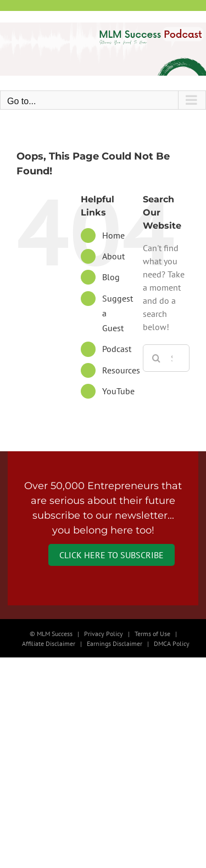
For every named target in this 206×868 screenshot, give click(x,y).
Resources (121, 370)
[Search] (157, 358)
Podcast (117, 349)
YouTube (118, 391)
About (113, 256)
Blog (111, 277)
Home (113, 235)
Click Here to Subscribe (112, 555)
